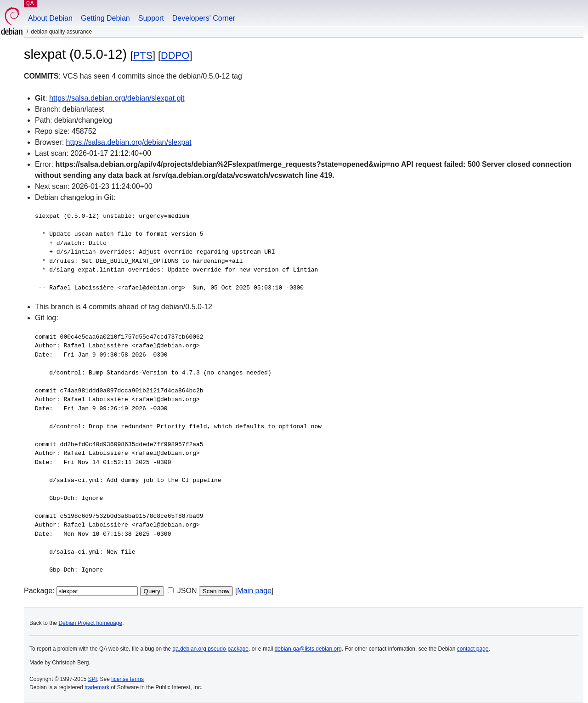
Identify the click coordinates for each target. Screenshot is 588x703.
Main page (254, 591)
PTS (143, 55)
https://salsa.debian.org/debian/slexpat (129, 142)
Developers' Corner (204, 18)
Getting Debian (105, 18)
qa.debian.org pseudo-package (211, 649)
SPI (93, 679)
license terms (127, 679)
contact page (473, 649)
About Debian (50, 18)
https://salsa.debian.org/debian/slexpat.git (117, 98)
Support (151, 18)
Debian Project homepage (90, 623)
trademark (97, 687)
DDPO (175, 55)
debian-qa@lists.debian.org (308, 649)
